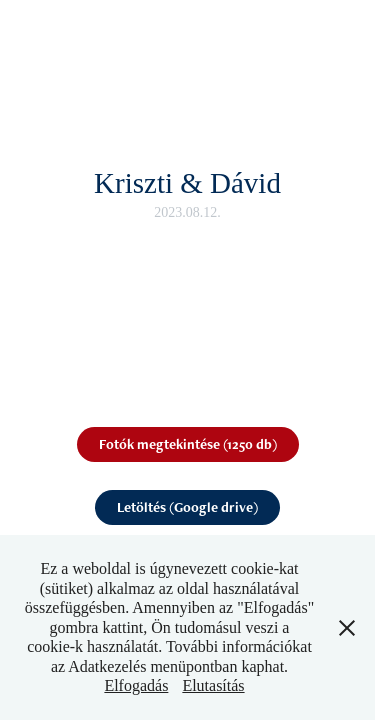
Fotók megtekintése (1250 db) (188, 444)
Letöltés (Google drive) (187, 507)
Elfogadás (136, 685)
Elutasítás (213, 685)
